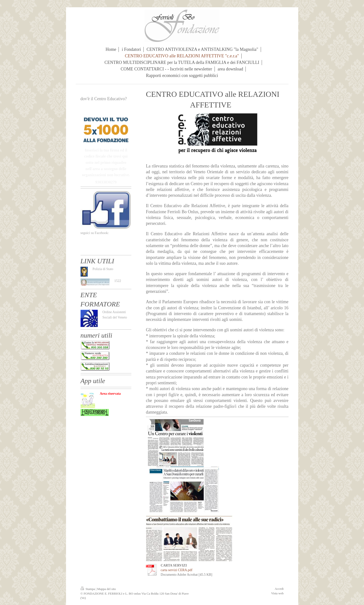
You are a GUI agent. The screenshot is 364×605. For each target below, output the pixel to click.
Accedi (279, 589)
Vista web (277, 593)
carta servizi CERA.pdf (176, 570)
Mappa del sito (107, 589)
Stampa (88, 589)
